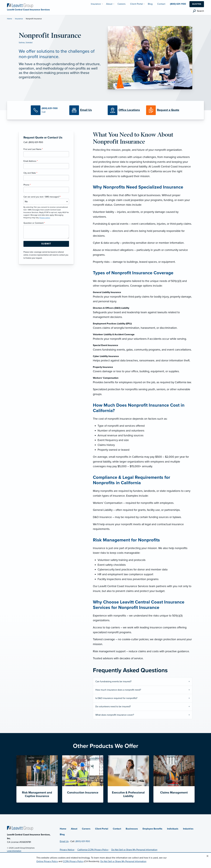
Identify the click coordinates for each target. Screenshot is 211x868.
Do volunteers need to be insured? (113, 707)
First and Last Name (33, 149)
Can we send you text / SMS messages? (42, 197)
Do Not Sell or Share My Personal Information (134, 850)
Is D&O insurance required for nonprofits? (116, 698)
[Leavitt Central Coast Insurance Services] (20, 5)
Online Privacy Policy (47, 861)
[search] (198, 11)
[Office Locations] (125, 110)
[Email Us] (86, 110)
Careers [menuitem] (121, 4)
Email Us (64, 841)
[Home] (20, 828)
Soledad (29, 43)
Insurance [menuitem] (96, 4)
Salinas (22, 43)
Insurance (19, 19)
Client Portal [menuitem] (136, 4)
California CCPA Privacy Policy (93, 850)
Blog (62, 834)
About (74, 829)
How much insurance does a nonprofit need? (118, 690)
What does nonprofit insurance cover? (115, 715)
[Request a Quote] (163, 110)
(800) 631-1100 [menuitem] (178, 4)
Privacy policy (45, 218)
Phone (27, 185)
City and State (30, 173)
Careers (86, 829)
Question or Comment (34, 223)
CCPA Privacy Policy (73, 861)
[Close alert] (207, 856)
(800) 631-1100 (83, 841)
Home (10, 19)
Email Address (31, 161)
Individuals (173, 829)
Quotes (197, 4)
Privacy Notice (67, 850)
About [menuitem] (109, 4)
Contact (117, 829)
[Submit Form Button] (46, 244)
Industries (188, 829)
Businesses (132, 829)
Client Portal (102, 829)
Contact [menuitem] (161, 4)
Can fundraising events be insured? (113, 682)
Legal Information (14, 851)
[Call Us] (48, 110)
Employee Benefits (152, 829)
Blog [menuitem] (150, 4)
